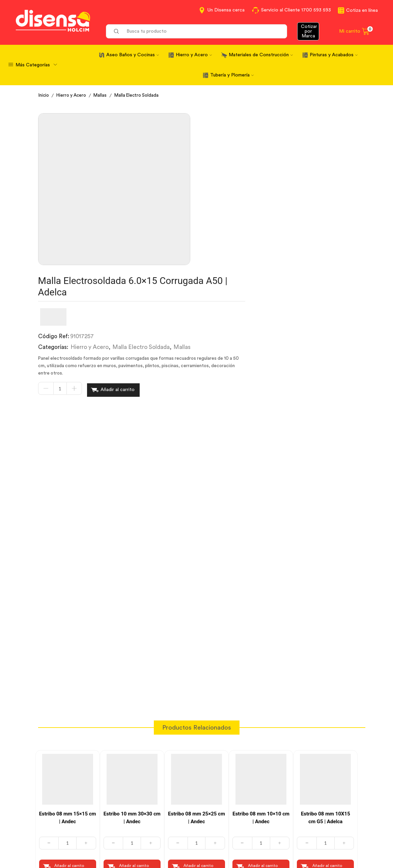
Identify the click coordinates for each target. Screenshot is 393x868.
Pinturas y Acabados (334, 55)
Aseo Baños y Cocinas (133, 55)
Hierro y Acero (194, 55)
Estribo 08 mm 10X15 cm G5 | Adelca (326, 654)
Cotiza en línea (362, 10)
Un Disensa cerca (226, 10)
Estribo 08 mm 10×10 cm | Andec (261, 654)
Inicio (44, 95)
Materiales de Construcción (261, 55)
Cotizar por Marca (309, 31)
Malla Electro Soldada (142, 95)
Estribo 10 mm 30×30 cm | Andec (132, 654)
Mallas (104, 95)
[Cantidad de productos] (191, 227)
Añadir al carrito (248, 227)
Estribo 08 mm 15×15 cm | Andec (68, 654)
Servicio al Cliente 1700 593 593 (296, 10)
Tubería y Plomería (232, 75)
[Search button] (116, 31)
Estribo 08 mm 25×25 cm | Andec (196, 654)
